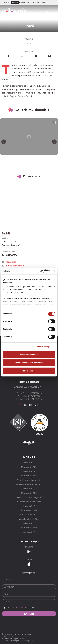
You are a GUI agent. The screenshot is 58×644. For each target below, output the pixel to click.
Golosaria (15, 2)
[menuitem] (29, 463)
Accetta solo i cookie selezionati (29, 363)
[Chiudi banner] (54, 271)
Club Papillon (36, 2)
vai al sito (11, 262)
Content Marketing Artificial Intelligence (17, 640)
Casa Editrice (25, 2)
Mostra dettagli (44, 347)
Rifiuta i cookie (29, 371)
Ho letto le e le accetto (20, 607)
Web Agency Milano (17, 638)
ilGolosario (6, 2)
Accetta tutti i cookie (29, 355)
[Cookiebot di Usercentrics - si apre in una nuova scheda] (40, 271)
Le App (44, 2)
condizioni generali (20, 607)
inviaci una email (15, 266)
